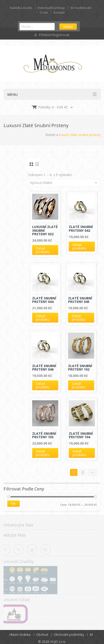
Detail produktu (43, 250)
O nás (44, 12)
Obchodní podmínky (69, 635)
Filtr (13, 504)
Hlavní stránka (20, 635)
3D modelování (81, 8)
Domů (50, 135)
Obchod (42, 635)
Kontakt (59, 12)
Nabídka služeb (21, 8)
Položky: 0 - (53, 107)
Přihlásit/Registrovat (52, 35)
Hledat (68, 27)
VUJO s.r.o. (58, 642)
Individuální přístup (51, 8)
